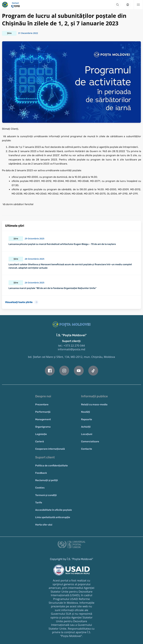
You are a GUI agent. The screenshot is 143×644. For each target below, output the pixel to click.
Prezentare (42, 405)
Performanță (43, 412)
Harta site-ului (44, 525)
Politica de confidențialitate (52, 466)
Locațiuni (87, 434)
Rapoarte (87, 419)
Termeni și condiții (46, 495)
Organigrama (43, 427)
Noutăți (86, 412)
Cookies (40, 488)
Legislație (41, 434)
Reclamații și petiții (47, 480)
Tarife (39, 503)
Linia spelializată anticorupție (53, 517)
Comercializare (90, 442)
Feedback (41, 473)
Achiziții (86, 427)
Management (43, 419)
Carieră (40, 442)
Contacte (87, 449)
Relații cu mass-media (94, 405)
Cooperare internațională (50, 449)
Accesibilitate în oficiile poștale (54, 510)
